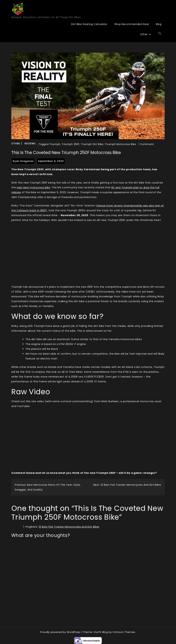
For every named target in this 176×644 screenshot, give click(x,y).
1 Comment (146, 144)
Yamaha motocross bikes (125, 339)
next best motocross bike (33, 187)
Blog (159, 24)
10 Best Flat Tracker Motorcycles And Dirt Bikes (69, 527)
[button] (160, 34)
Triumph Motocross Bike (120, 144)
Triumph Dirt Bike (92, 144)
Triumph (55, 144)
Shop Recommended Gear (132, 24)
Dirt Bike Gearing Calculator (89, 24)
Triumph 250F (71, 144)
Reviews (30, 143)
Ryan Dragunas (23, 161)
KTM (62, 344)
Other (144, 34)
